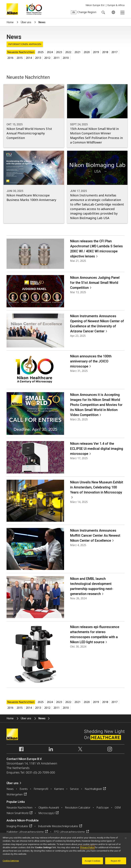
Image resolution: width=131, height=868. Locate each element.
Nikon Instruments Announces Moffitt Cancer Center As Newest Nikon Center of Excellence (95, 535)
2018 (105, 52)
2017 (114, 52)
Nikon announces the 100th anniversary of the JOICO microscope (91, 361)
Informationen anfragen (25, 44)
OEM (118, 808)
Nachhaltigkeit (93, 789)
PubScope (103, 808)
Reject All (116, 863)
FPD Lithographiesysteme (69, 832)
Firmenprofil (41, 789)
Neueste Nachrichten (21, 52)
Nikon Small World (17, 813)
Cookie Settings (11, 863)
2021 (77, 52)
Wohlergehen (15, 794)
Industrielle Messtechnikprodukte (58, 826)
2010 (66, 58)
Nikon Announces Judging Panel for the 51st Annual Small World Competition (95, 283)
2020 (87, 52)
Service (74, 789)
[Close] (126, 840)
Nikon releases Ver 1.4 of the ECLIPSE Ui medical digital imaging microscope (97, 449)
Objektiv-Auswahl (49, 808)
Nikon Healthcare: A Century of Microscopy (34, 9)
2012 (47, 58)
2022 (68, 52)
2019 (96, 52)
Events (24, 789)
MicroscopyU (46, 813)
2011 (57, 58)
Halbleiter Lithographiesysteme (25, 832)
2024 (50, 52)
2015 (20, 58)
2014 (29, 58)
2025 (41, 52)
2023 (59, 52)
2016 (10, 58)
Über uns (26, 22)
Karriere (59, 789)
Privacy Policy (87, 850)
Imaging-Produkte (17, 826)
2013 (38, 58)
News (10, 789)
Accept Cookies (93, 863)
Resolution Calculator (78, 808)
